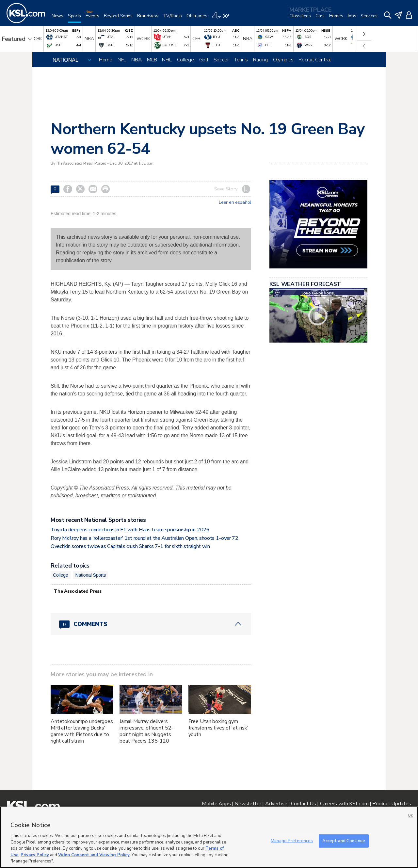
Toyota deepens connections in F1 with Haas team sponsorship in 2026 (130, 530)
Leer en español (235, 202)
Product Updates (392, 804)
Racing (260, 60)
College (185, 60)
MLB (152, 60)
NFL (122, 60)
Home (106, 60)
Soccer (221, 60)
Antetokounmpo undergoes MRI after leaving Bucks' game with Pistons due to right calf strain (82, 731)
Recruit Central (315, 60)
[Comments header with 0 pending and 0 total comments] (151, 624)
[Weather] (223, 18)
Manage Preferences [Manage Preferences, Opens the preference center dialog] (292, 841)
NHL (167, 60)
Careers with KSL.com (344, 804)
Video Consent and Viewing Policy (94, 855)
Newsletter (248, 804)
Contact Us (303, 804)
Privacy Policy (35, 855)
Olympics (283, 60)
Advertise (276, 804)
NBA (137, 60)
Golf (204, 60)
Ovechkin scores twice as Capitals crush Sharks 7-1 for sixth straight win (130, 546)
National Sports (91, 575)
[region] (209, 837)
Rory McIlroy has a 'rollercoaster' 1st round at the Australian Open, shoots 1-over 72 (145, 538)
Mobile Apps (216, 804)
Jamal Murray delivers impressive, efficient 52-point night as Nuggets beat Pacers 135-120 (146, 731)
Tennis (241, 60)
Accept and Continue (344, 841)
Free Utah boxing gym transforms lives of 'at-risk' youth (218, 728)
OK (410, 816)
